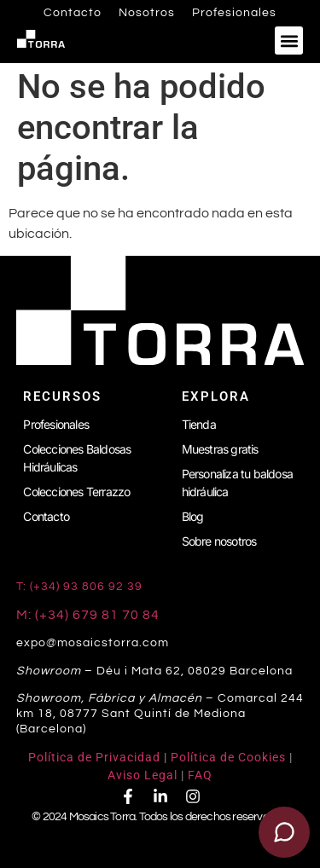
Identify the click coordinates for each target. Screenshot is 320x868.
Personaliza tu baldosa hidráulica (237, 483)
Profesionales (234, 13)
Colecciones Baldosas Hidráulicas (77, 458)
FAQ (200, 775)
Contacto (73, 13)
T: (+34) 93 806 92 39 (81, 587)
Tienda (199, 424)
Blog (193, 516)
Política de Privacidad (94, 757)
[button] (289, 41)
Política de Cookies (228, 757)
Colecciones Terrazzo (76, 492)
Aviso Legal (143, 775)
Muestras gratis (220, 449)
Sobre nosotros (219, 541)
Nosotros (147, 13)
